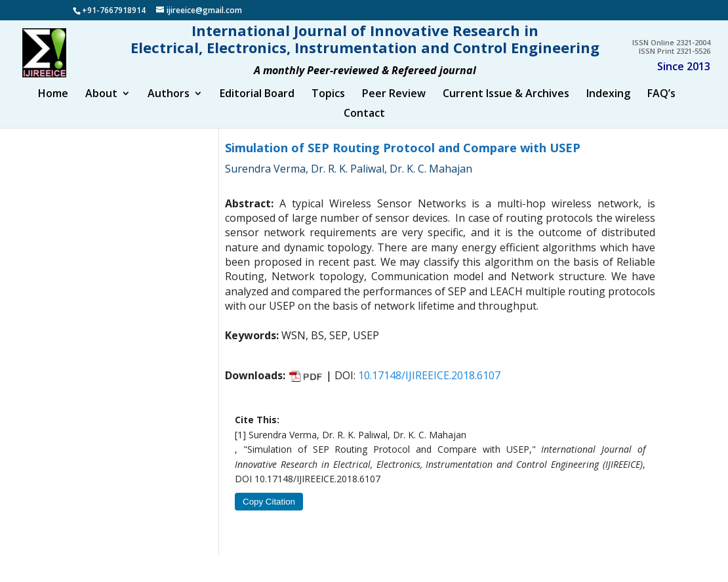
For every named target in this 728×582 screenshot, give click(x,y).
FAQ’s (661, 106)
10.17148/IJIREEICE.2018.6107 (429, 387)
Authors (169, 106)
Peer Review (394, 106)
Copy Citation (269, 514)
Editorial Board (257, 106)
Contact (364, 126)
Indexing (608, 106)
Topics (328, 106)
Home (53, 106)
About (101, 106)
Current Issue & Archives (506, 106)
